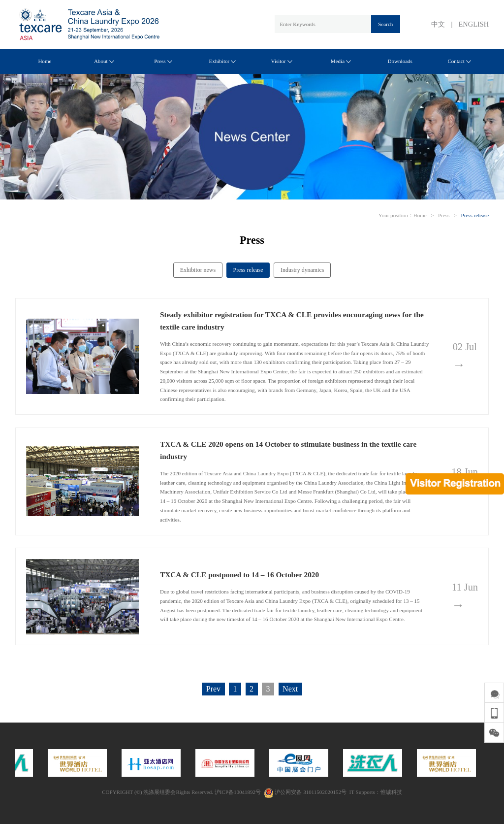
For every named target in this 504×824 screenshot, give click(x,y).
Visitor (282, 61)
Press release (475, 215)
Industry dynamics (302, 270)
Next (290, 689)
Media (341, 61)
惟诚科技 (391, 792)
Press (163, 61)
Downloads (400, 61)
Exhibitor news (198, 270)
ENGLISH (474, 24)
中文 (438, 24)
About (104, 61)
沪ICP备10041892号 (238, 792)
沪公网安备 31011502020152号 (305, 792)
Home (45, 61)
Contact (459, 61)
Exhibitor (222, 61)
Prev (213, 689)
